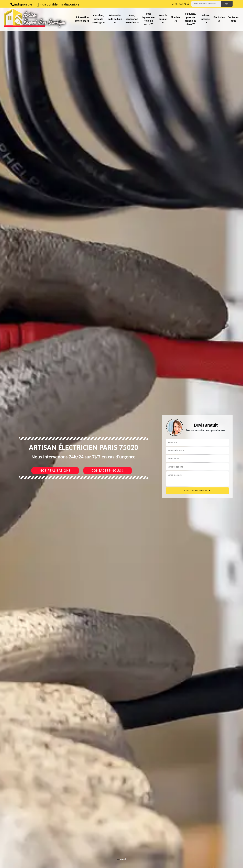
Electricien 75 (219, 19)
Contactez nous (233, 19)
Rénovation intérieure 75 (82, 19)
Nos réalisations (55, 471)
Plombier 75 (176, 19)
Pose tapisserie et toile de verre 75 (149, 19)
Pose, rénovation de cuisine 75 (132, 19)
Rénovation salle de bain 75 (115, 19)
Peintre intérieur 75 (206, 19)
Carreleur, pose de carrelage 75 (99, 19)
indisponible (21, 4)
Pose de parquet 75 (163, 19)
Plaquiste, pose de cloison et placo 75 (191, 19)
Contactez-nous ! (108, 471)
